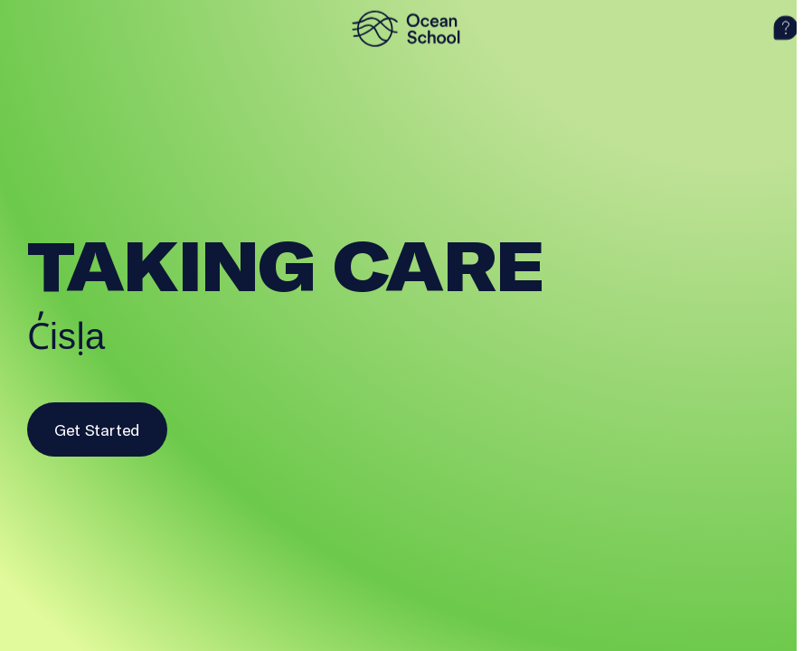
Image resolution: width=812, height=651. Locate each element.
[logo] (406, 28)
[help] (786, 28)
